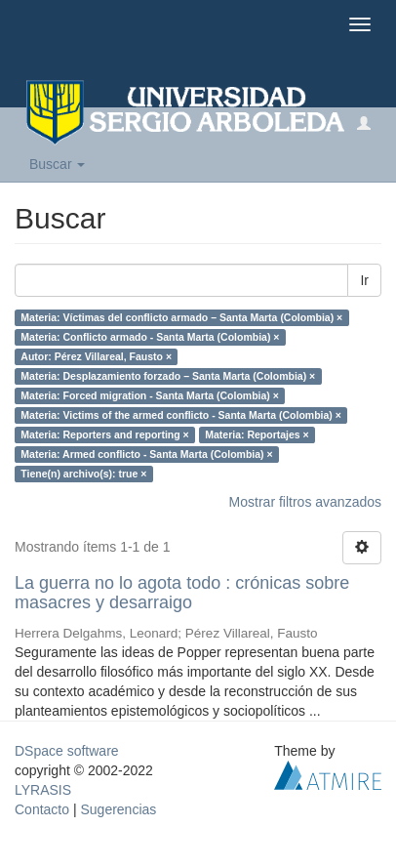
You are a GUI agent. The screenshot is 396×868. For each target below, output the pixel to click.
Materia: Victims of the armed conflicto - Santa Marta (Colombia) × (181, 415)
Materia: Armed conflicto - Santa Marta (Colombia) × (146, 454)
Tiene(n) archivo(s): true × (83, 474)
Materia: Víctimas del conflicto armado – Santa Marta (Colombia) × (181, 317)
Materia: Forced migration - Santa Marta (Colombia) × (150, 395)
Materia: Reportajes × (257, 434)
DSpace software (67, 751)
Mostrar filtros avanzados (305, 502)
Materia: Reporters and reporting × (104, 434)
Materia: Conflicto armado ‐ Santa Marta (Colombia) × (150, 337)
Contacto (42, 809)
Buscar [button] (57, 164)
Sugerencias (118, 809)
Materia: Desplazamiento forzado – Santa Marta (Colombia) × (168, 376)
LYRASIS (43, 790)
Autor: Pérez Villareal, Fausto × (96, 356)
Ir (364, 280)
